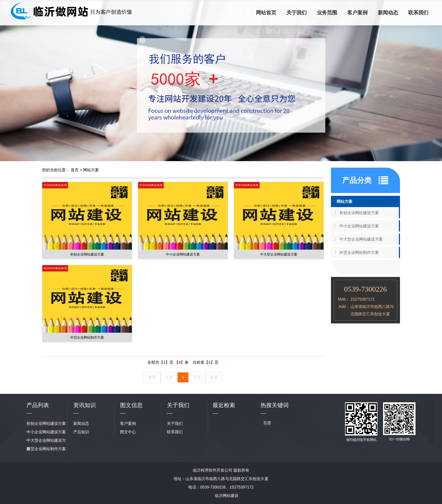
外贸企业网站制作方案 (359, 252)
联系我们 (418, 13)
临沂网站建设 (227, 496)
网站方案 (91, 170)
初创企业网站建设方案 (359, 213)
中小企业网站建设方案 (359, 226)
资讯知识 (85, 405)
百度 (267, 423)
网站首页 (266, 13)
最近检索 (224, 405)
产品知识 (81, 432)
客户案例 (357, 13)
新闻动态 (388, 13)
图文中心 (128, 432)
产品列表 (38, 405)
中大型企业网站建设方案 (361, 239)
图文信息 (131, 405)
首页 (75, 170)
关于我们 (297, 13)
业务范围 (327, 13)
